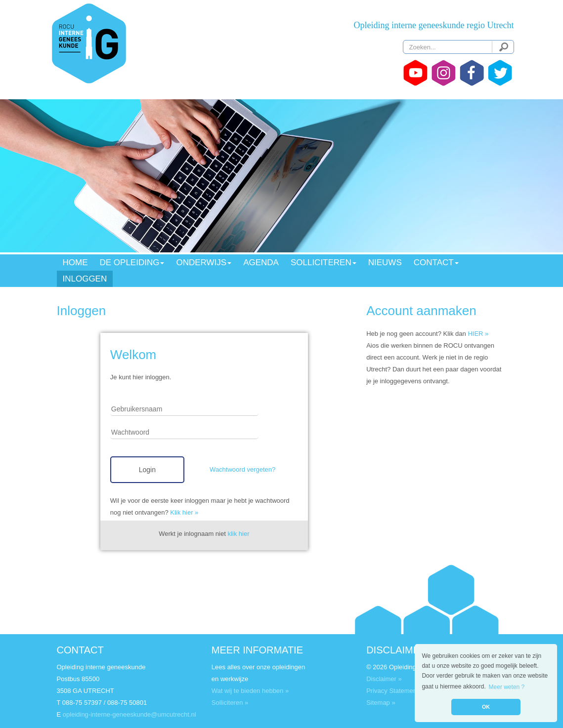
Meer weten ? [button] (507, 687)
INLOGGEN (85, 279)
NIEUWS (385, 263)
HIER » (478, 334)
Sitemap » (381, 703)
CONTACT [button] (436, 263)
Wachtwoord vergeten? (242, 469)
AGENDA (261, 263)
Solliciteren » (230, 703)
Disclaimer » (384, 679)
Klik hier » (184, 512)
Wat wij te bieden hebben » (250, 691)
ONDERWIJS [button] (204, 263)
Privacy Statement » (395, 691)
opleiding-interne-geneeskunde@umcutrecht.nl (130, 714)
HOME (75, 263)
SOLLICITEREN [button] (324, 263)
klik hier (238, 534)
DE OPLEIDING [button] (132, 263)
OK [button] (486, 707)
